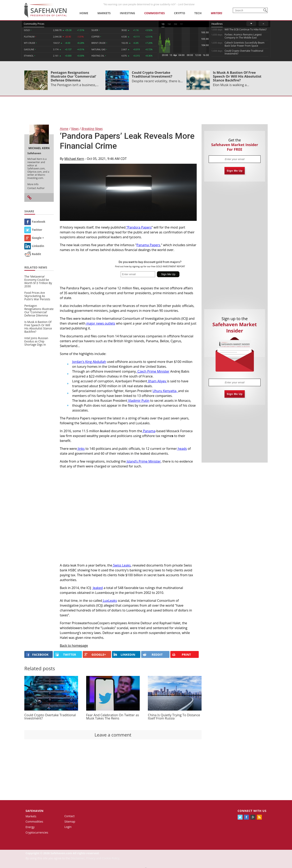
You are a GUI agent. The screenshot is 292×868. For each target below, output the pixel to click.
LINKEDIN (124, 654)
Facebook (35, 222)
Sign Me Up (235, 171)
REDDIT (153, 654)
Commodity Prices (34, 24)
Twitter (33, 230)
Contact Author (36, 188)
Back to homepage (74, 646)
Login (68, 827)
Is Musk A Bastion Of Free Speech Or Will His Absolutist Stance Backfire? (237, 76)
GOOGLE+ (95, 654)
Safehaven (35, 811)
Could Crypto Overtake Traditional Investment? (152, 74)
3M (175, 24)
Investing (127, 13)
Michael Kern (74, 159)
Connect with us (252, 811)
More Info (33, 184)
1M (169, 24)
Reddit (33, 254)
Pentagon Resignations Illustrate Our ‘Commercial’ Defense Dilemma (73, 76)
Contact (70, 816)
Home (84, 13)
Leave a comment (113, 735)
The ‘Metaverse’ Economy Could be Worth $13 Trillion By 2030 (38, 281)
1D (163, 24)
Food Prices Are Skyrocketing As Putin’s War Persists (37, 296)
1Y (181, 24)
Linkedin (34, 246)
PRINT (181, 655)
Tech (198, 13)
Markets (104, 13)
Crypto (180, 13)
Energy (30, 827)
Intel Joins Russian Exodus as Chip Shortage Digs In (36, 341)
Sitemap (70, 821)
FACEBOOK (37, 654)
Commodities (154, 13)
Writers (216, 13)
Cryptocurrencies (37, 832)
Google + (34, 238)
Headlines (217, 24)
